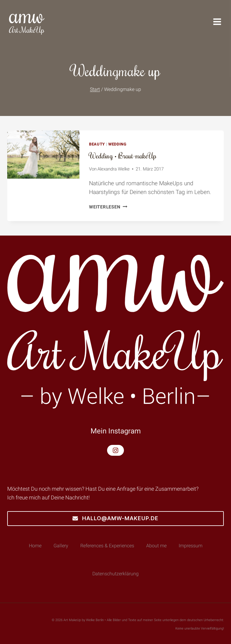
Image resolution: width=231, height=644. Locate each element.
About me (156, 546)
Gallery (61, 546)
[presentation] (43, 155)
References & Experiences (107, 546)
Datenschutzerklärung (115, 574)
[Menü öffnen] (220, 22)
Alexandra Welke (114, 169)
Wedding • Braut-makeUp (123, 156)
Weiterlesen (108, 207)
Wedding (117, 144)
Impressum (191, 546)
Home (35, 546)
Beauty (97, 144)
